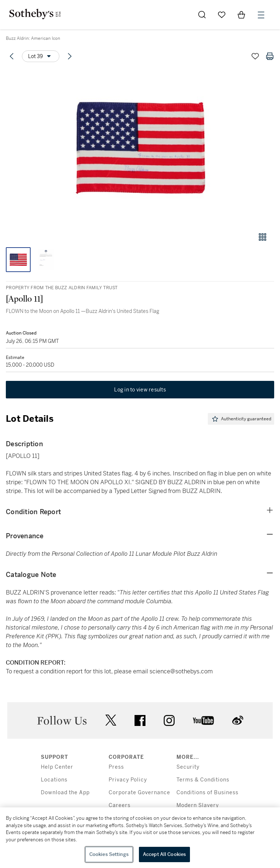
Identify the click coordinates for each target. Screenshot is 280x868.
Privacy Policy (128, 780)
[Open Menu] (261, 15)
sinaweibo (238, 720)
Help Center (57, 767)
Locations (54, 780)
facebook (140, 720)
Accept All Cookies (164, 854)
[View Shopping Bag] (241, 15)
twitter (111, 720)
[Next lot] (70, 56)
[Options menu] (41, 56)
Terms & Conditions (203, 780)
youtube (203, 720)
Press (116, 767)
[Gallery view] (262, 237)
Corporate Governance (139, 793)
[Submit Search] (202, 15)
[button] (140, 147)
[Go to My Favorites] (222, 15)
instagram (169, 720)
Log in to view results (140, 390)
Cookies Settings (109, 854)
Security (188, 767)
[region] (140, 838)
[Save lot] (255, 56)
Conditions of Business (207, 793)
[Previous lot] (12, 56)
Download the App (65, 793)
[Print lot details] (270, 56)
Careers (120, 805)
